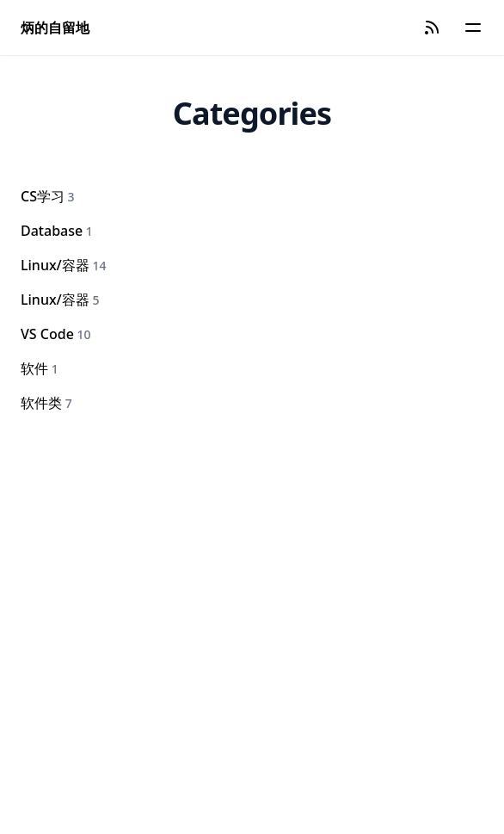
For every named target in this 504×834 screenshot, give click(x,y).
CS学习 (48, 196)
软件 (40, 368)
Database (57, 231)
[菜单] (473, 28)
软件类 (46, 403)
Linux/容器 (63, 265)
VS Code (56, 334)
